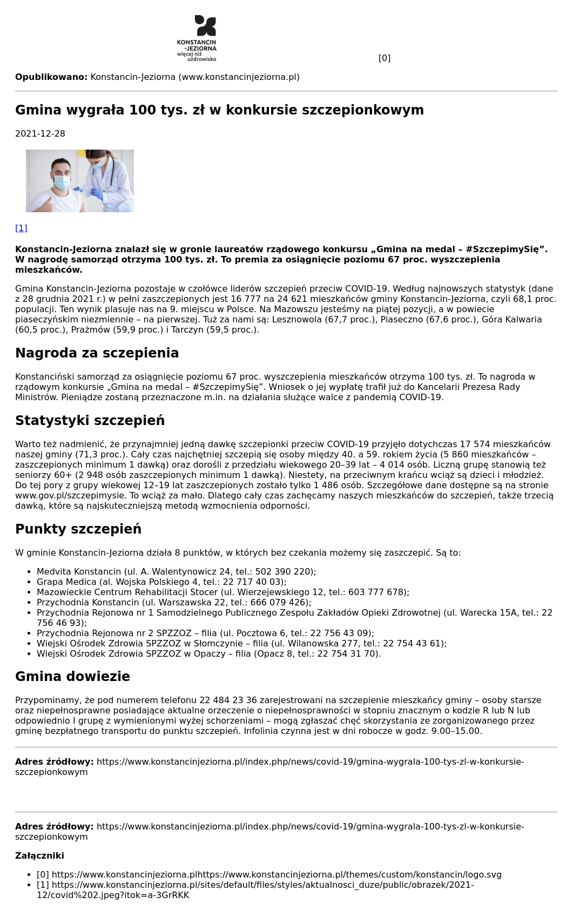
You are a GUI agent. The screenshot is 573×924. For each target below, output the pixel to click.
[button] (286, 191)
